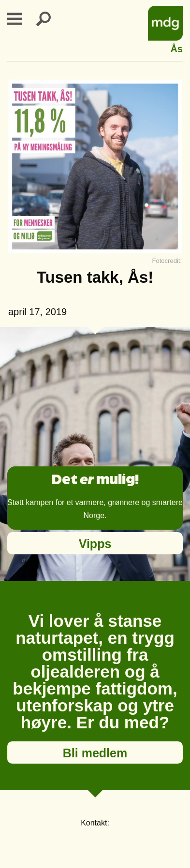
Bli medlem (95, 753)
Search (49, 19)
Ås (176, 48)
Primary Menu (20, 19)
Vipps (95, 544)
